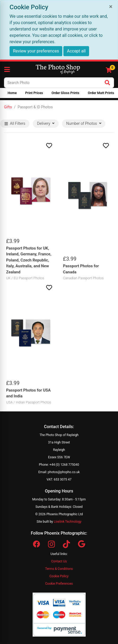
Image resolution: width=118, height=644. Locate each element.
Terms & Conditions (59, 569)
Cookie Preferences (59, 584)
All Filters (15, 124)
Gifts (8, 107)
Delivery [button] (46, 124)
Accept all (76, 51)
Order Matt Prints (101, 93)
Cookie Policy (59, 576)
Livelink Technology (68, 522)
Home (12, 93)
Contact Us (59, 561)
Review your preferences (36, 51)
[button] (31, 146)
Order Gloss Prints (65, 93)
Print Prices (34, 93)
